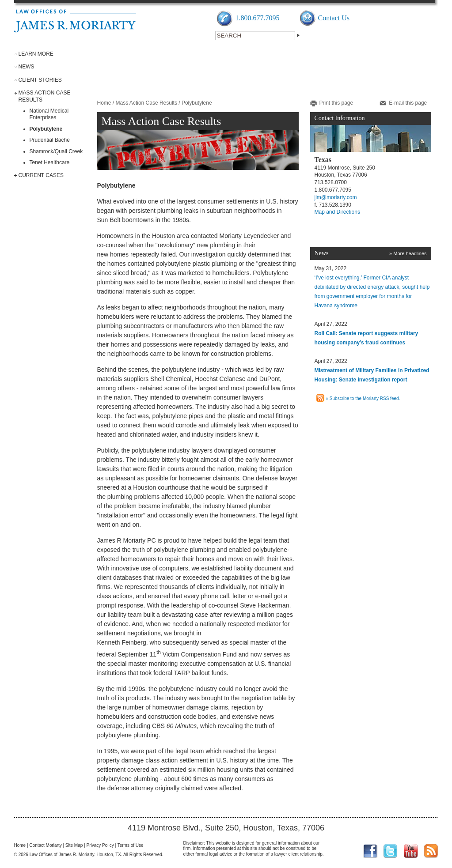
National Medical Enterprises (49, 114)
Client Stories (40, 80)
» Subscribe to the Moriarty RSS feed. (363, 398)
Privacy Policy (100, 845)
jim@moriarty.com (336, 197)
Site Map (74, 845)
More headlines (410, 253)
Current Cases (41, 175)
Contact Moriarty (45, 845)
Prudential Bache (50, 140)
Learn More (36, 54)
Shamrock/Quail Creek (56, 151)
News (27, 67)
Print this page (336, 103)
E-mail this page (408, 103)
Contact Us (334, 18)
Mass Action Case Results (146, 103)
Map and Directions (337, 212)
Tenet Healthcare (50, 162)
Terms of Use (131, 845)
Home (104, 103)
